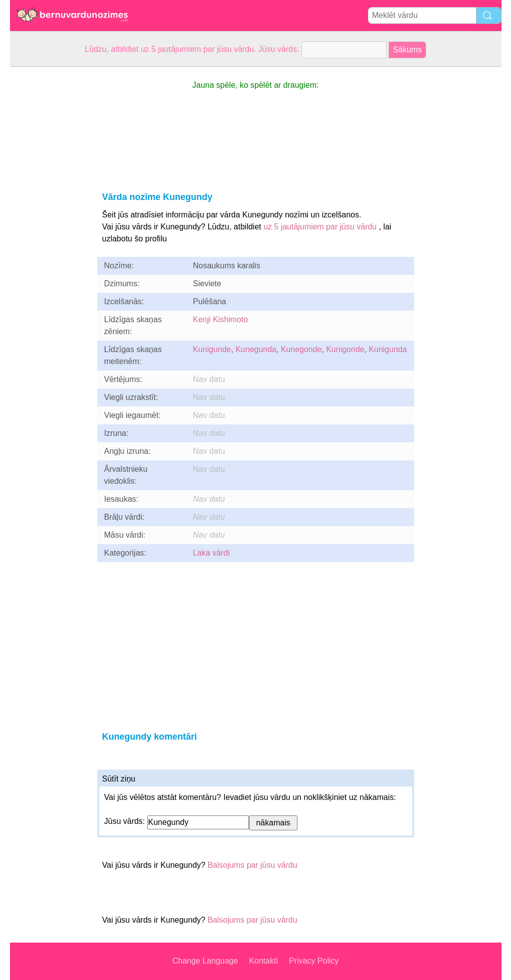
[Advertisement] (50, 216)
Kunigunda (388, 349)
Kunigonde (345, 349)
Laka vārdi (212, 553)
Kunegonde (301, 349)
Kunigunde (212, 349)
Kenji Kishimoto (221, 319)
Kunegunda (256, 349)
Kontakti (263, 961)
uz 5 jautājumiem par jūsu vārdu (320, 227)
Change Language (205, 961)
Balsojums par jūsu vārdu (253, 865)
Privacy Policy (314, 961)
